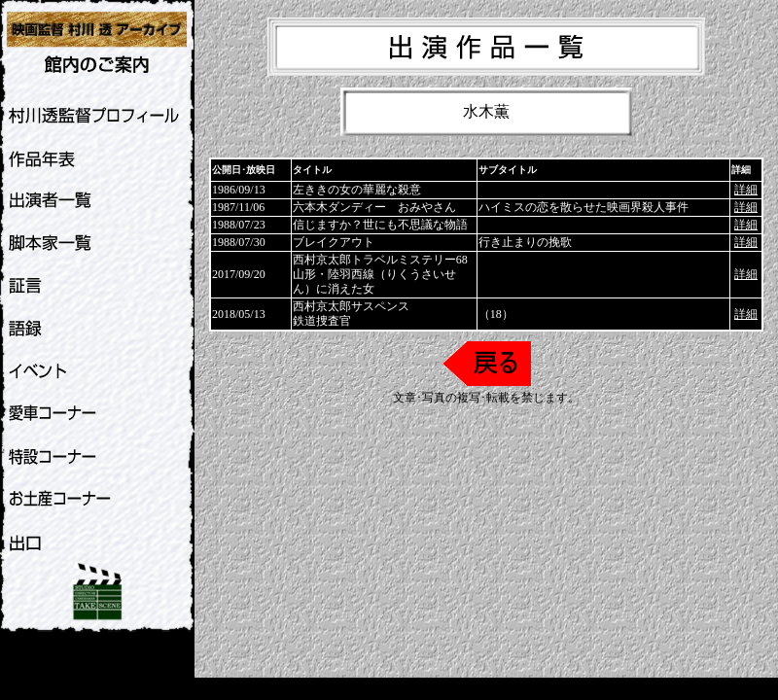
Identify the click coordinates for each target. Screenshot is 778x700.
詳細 (746, 190)
